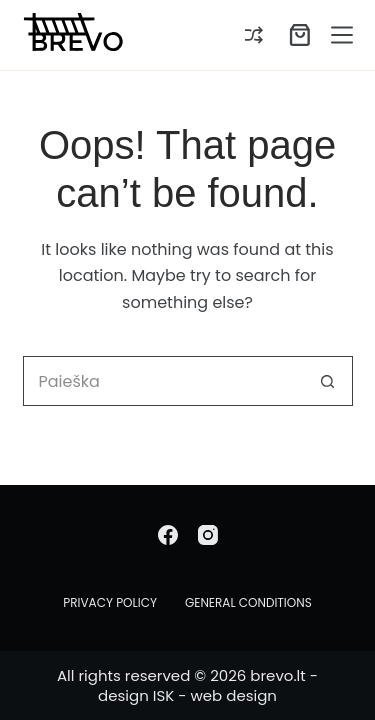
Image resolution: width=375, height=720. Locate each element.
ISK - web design (215, 695)
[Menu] (342, 35)
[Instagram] (208, 535)
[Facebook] (168, 535)
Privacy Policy (110, 603)
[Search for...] (163, 381)
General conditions (248, 603)
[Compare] (254, 35)
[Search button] (328, 381)
